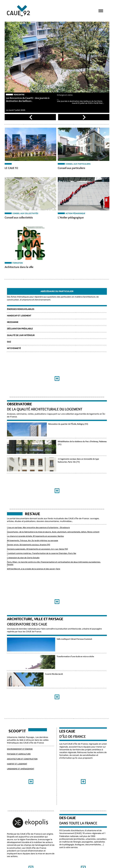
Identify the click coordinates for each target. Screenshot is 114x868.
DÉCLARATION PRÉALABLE (20, 329)
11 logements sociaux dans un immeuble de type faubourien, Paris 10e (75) (39, 479)
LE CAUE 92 (11, 168)
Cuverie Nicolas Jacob (17, 694)
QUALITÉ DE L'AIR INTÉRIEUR (21, 335)
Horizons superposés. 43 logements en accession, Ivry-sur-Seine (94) (37, 549)
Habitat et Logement (17, 773)
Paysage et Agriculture (19, 763)
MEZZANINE (13, 322)
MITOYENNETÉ (14, 348)
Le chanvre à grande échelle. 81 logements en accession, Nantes (35, 536)
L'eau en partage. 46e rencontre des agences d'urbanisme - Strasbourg (38, 528)
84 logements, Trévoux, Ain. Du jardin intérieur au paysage (32, 541)
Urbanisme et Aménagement (20, 778)
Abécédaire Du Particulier (57, 292)
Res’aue (32, 514)
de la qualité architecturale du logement (44, 409)
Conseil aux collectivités (19, 218)
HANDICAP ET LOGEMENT (19, 316)
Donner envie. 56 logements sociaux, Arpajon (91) (28, 545)
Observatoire (19, 404)
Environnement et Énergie (20, 758)
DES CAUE (68, 827)
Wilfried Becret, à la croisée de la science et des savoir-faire (33, 569)
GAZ (9, 342)
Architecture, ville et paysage (35, 619)
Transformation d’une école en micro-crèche (26, 673)
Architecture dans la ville (19, 267)
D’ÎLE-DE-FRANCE (73, 745)
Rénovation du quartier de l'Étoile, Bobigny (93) (27, 438)
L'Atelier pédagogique (71, 218)
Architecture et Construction (22, 768)
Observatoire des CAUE (27, 624)
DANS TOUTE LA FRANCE (78, 832)
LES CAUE (67, 740)
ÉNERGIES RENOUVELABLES (20, 309)
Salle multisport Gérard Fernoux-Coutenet (25, 653)
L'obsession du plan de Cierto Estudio (23, 558)
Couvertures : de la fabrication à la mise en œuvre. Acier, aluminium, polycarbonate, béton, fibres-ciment (53, 532)
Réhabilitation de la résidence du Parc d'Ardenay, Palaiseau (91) (34, 458)
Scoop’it (17, 740)
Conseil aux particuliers (71, 168)
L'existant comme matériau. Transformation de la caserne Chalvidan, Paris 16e (41, 554)
